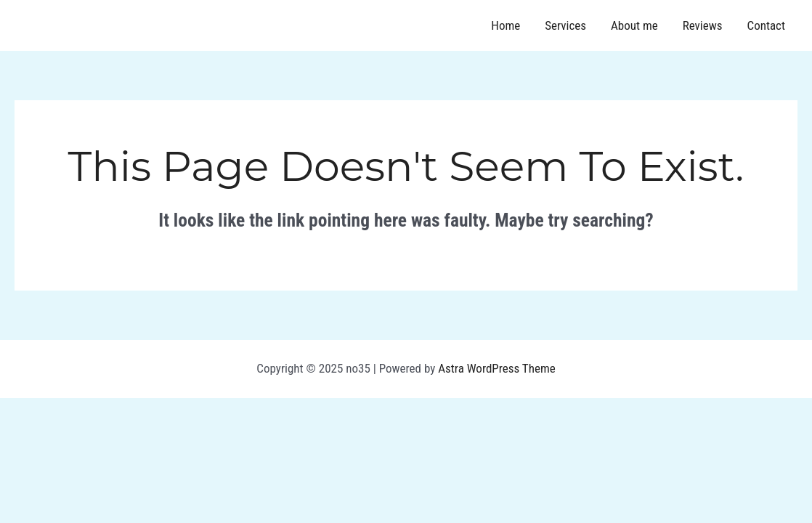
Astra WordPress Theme (496, 368)
